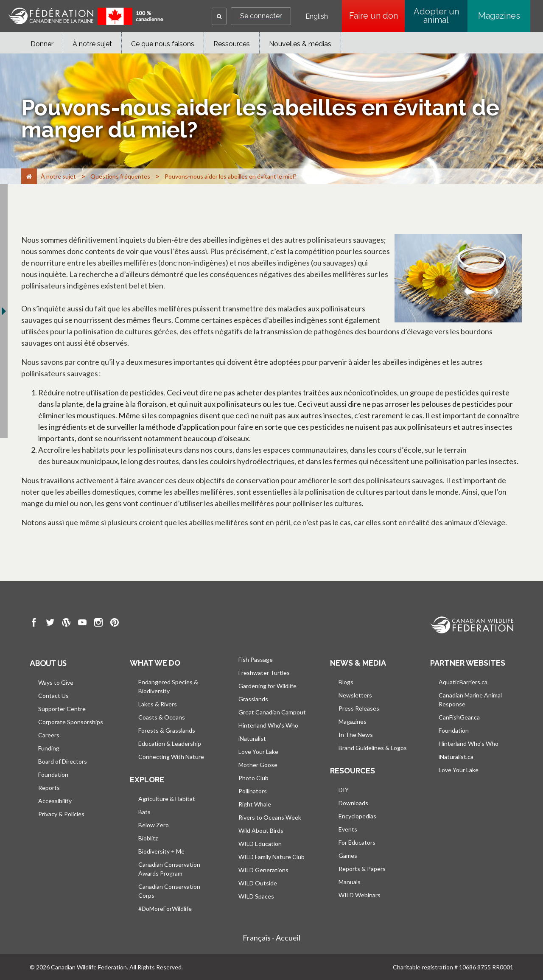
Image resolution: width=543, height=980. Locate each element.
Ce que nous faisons (163, 44)
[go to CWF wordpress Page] (66, 624)
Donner (42, 44)
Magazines (499, 16)
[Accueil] (29, 176)
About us (48, 663)
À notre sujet (92, 44)
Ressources (232, 44)
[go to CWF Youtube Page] (82, 624)
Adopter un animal (436, 16)
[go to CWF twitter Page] (50, 624)
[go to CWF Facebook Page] (34, 624)
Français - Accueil (271, 938)
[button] (219, 16)
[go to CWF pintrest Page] (115, 624)
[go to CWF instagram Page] (98, 624)
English (317, 17)
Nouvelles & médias (300, 44)
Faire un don (377, 16)
